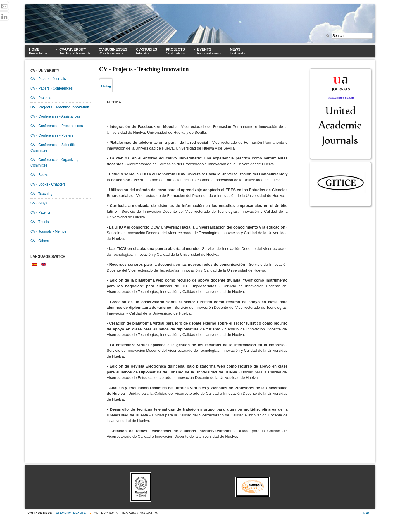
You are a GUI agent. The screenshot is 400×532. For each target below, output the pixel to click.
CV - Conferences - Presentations (57, 126)
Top (366, 513)
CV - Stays (39, 203)
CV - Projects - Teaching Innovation (60, 107)
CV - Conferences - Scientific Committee (53, 148)
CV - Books (39, 175)
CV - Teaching (41, 194)
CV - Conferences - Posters (52, 135)
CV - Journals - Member (49, 231)
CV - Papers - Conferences (51, 88)
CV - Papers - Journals (48, 79)
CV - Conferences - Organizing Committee (54, 163)
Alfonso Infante (71, 513)
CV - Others (40, 241)
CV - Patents (40, 212)
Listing (106, 86)
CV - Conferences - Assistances (55, 116)
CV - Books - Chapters (48, 184)
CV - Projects (41, 98)
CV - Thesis (39, 222)
